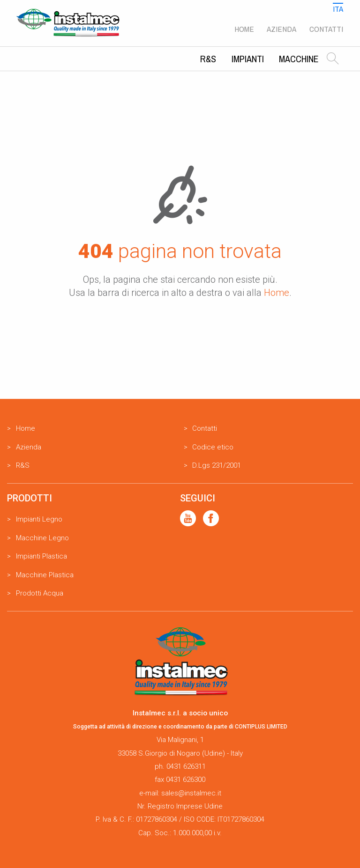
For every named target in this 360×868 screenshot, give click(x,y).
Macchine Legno (42, 538)
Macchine (299, 59)
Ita (338, 9)
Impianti (248, 59)
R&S (208, 59)
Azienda (281, 29)
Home (244, 29)
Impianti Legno (39, 519)
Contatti (326, 29)
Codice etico (213, 447)
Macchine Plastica (45, 575)
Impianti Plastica (41, 556)
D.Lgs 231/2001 (217, 465)
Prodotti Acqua (40, 593)
